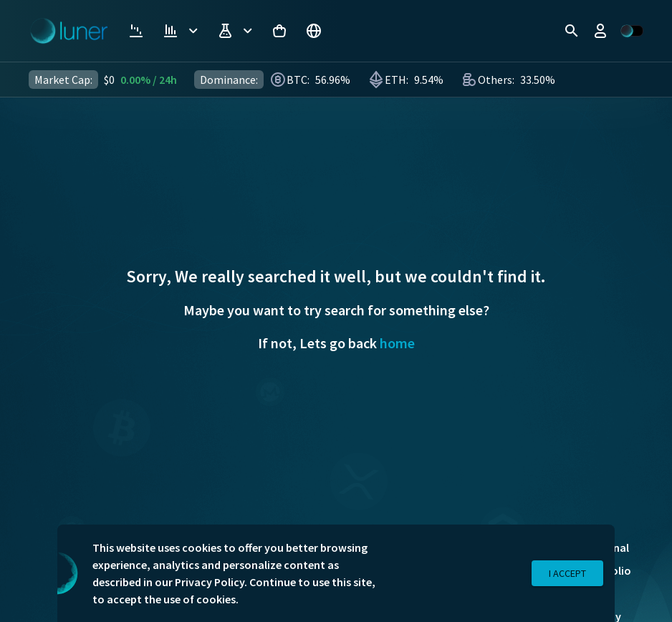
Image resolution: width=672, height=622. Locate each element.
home (397, 343)
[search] (572, 31)
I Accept (567, 574)
